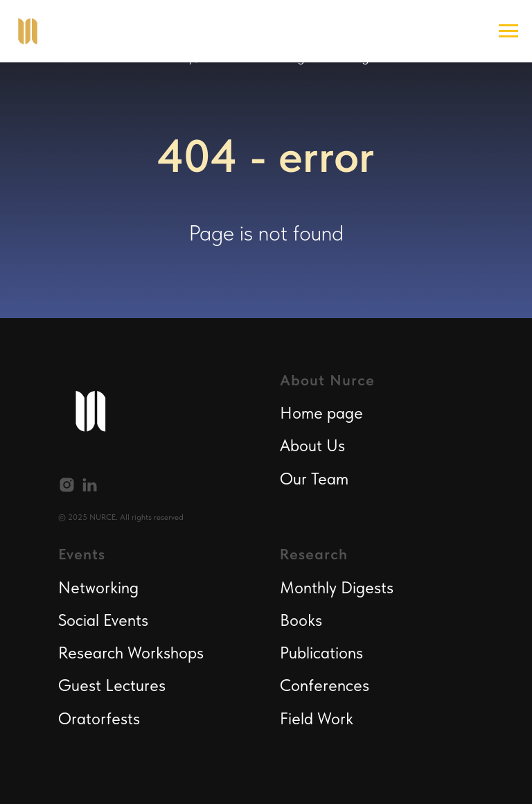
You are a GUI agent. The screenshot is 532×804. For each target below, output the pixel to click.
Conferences (325, 685)
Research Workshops (131, 653)
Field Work (317, 718)
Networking (98, 587)
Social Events (103, 620)
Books (301, 620)
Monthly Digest (333, 587)
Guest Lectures (112, 685)
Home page (321, 413)
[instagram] (67, 485)
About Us (312, 445)
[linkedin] (90, 485)
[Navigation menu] (508, 31)
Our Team (314, 479)
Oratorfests (99, 718)
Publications (321, 653)
